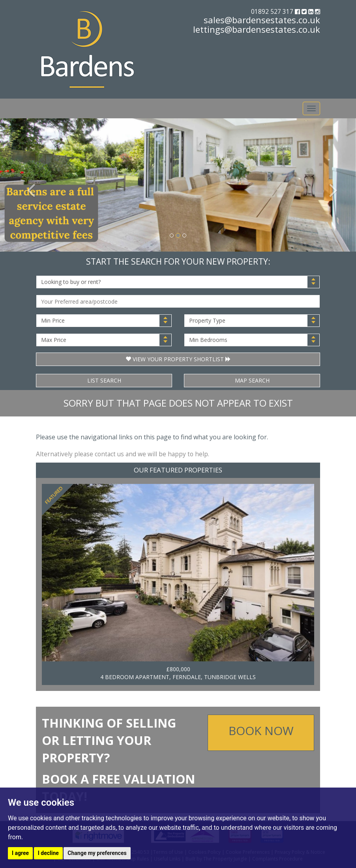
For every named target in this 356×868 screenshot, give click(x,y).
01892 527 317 (273, 12)
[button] (27, 185)
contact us (109, 454)
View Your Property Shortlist (178, 359)
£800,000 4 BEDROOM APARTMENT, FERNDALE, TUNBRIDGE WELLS (178, 673)
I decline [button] (48, 853)
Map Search (252, 380)
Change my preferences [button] (97, 853)
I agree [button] (20, 853)
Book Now (261, 731)
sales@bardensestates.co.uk (262, 20)
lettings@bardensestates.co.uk (257, 29)
